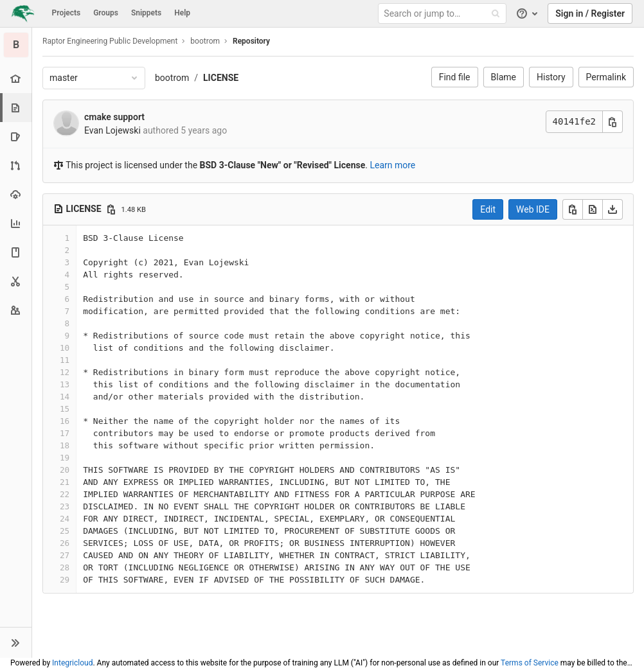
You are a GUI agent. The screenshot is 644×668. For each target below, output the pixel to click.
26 (65, 543)
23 (65, 506)
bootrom (172, 78)
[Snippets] (16, 281)
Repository (251, 41)
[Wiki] (16, 252)
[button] (16, 642)
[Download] (613, 209)
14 (65, 397)
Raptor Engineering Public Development (110, 41)
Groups (106, 13)
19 (65, 458)
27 (65, 555)
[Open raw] (593, 209)
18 (65, 445)
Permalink (606, 77)
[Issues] (16, 136)
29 (65, 580)
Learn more (392, 165)
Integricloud (72, 663)
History (551, 77)
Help (182, 13)
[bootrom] (16, 45)
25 (65, 531)
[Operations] (16, 194)
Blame (504, 77)
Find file (455, 77)
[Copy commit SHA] (613, 122)
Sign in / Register (590, 13)
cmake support (114, 117)
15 (65, 409)
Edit (488, 209)
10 (65, 348)
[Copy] (573, 209)
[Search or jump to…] (444, 14)
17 (65, 433)
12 (65, 372)
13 (65, 384)
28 (65, 567)
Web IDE (533, 209)
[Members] (16, 310)
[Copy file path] (111, 209)
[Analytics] (16, 223)
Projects (67, 13)
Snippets (146, 13)
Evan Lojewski (112, 130)
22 (65, 494)
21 (65, 482)
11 (65, 360)
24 (65, 519)
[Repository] (17, 108)
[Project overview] (16, 79)
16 (65, 421)
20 (65, 470)
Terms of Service (530, 663)
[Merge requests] (16, 165)
